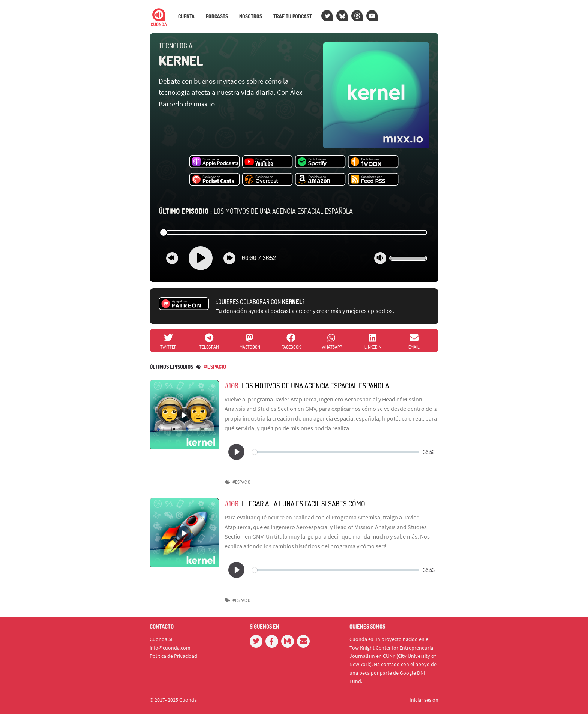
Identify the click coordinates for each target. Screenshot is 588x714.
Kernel (181, 60)
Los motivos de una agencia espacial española (256, 211)
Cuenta (186, 16)
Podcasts (217, 16)
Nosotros (251, 16)
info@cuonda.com (170, 648)
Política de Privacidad (173, 656)
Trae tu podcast (293, 16)
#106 (232, 504)
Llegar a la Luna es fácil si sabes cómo (304, 504)
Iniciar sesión (424, 700)
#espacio (215, 367)
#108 (232, 385)
